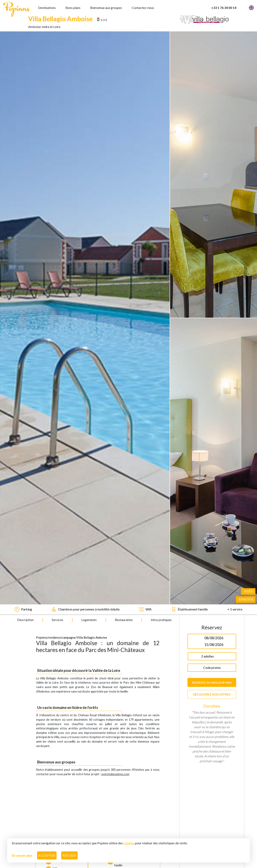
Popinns (42, 230)
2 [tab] (215, 473)
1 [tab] (209, 473)
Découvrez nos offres (212, 287)
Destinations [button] (47, 7)
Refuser (69, 855)
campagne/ (69, 230)
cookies (129, 842)
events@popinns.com (115, 367)
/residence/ (55, 230)
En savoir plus (22, 855)
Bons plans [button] (73, 7)
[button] (245, 7)
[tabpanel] (212, 383)
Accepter (47, 855)
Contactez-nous (143, 7)
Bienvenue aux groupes (106, 7)
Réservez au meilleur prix (212, 275)
